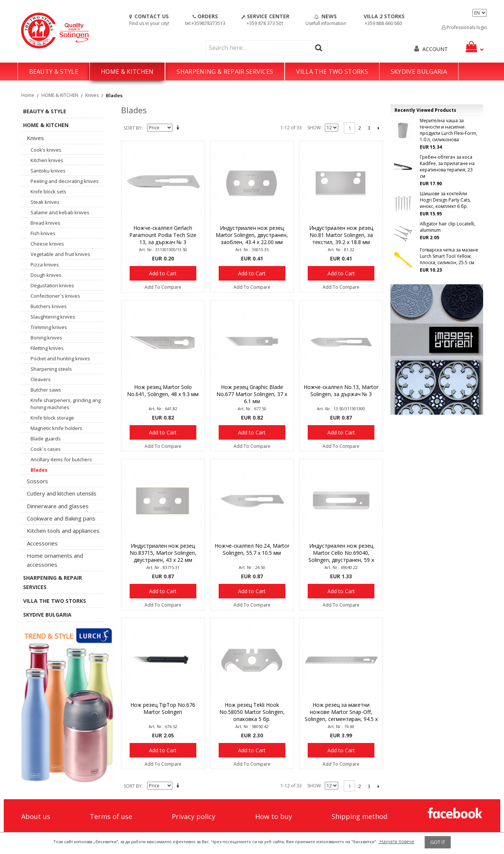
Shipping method (359, 816)
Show (314, 128)
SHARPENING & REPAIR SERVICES (225, 72)
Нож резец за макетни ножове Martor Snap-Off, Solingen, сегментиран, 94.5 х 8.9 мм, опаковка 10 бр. (341, 712)
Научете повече (396, 842)
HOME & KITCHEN (127, 72)
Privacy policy (194, 816)
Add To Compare (163, 287)
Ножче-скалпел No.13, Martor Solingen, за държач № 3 (341, 390)
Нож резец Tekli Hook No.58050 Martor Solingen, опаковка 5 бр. (252, 712)
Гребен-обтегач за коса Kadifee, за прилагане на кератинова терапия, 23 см (447, 167)
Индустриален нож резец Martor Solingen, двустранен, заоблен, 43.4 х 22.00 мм (252, 235)
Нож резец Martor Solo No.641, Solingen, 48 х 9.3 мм (163, 390)
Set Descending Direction (179, 128)
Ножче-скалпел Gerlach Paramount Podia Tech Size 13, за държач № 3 (163, 235)
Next (378, 128)
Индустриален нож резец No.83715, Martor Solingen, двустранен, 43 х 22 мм (163, 553)
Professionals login (464, 27)
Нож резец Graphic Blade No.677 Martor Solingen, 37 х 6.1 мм (252, 394)
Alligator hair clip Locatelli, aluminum (448, 227)
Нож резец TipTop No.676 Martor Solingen (163, 708)
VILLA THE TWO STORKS (332, 72)
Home (28, 95)
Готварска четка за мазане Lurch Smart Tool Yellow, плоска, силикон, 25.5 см (449, 256)
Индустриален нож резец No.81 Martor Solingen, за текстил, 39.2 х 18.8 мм (341, 235)
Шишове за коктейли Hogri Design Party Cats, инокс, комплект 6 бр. (445, 200)
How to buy (274, 816)
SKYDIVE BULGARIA (419, 72)
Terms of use (111, 816)
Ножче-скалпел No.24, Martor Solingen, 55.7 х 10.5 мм (252, 549)
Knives (92, 95)
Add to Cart (163, 273)
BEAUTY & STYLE (54, 72)
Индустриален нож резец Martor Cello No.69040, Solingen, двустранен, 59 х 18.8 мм (341, 553)
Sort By (133, 128)
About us (36, 816)
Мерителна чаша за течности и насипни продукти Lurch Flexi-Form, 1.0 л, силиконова (448, 130)
